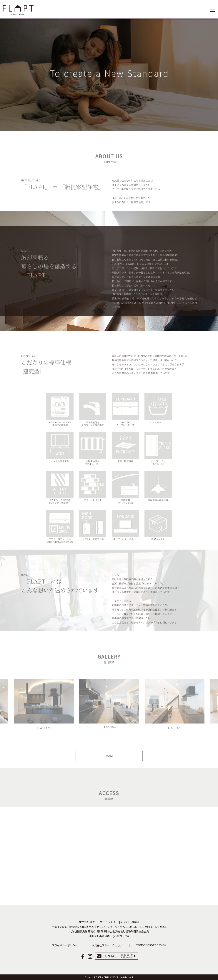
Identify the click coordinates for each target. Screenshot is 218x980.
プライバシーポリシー (65, 945)
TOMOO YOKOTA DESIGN (151, 945)
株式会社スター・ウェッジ (107, 945)
